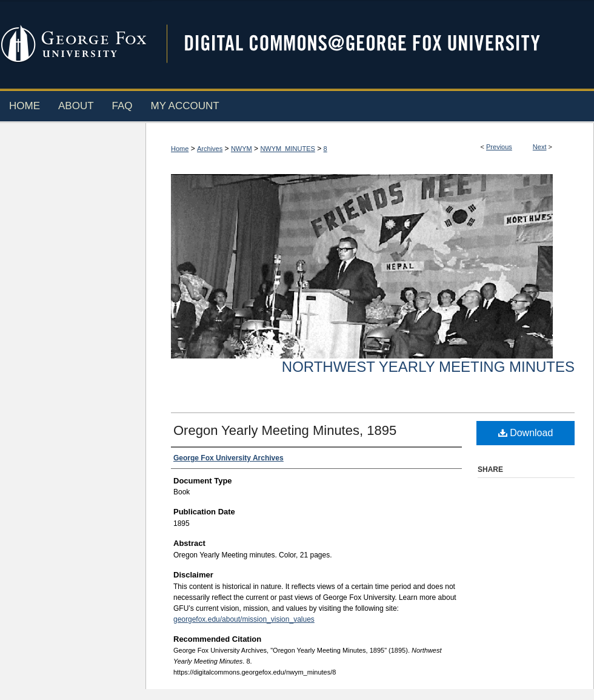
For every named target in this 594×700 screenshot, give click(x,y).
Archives (210, 149)
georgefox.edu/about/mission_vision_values (244, 619)
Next (540, 147)
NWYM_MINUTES (287, 149)
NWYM (242, 149)
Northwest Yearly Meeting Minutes (428, 367)
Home (180, 149)
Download (526, 433)
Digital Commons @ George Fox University (373, 44)
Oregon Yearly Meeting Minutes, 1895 (285, 430)
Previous (499, 147)
